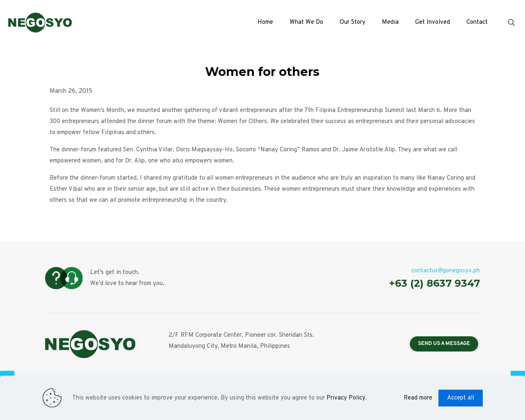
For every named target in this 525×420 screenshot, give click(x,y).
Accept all (461, 398)
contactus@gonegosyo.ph (446, 271)
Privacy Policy (346, 398)
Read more (418, 398)
